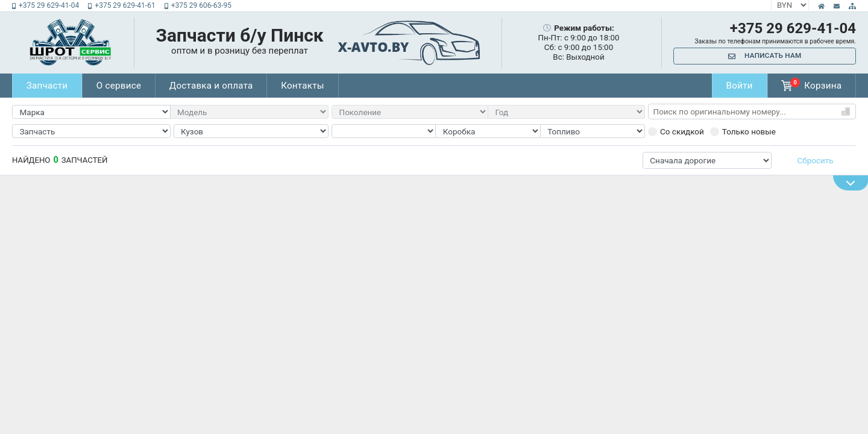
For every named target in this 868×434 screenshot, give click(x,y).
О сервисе (121, 86)
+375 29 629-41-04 (46, 6)
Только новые (743, 131)
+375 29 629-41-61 (121, 6)
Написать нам (765, 56)
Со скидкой (676, 131)
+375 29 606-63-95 (198, 6)
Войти (737, 86)
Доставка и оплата (215, 86)
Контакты (309, 86)
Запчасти (48, 86)
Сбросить (816, 160)
